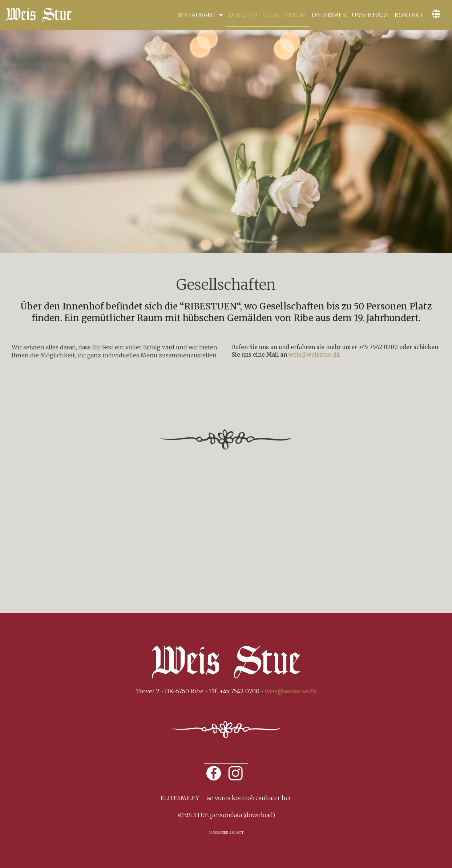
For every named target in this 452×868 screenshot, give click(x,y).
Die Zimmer (329, 15)
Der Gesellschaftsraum (267, 15)
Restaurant (197, 15)
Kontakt (409, 15)
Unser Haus (370, 15)
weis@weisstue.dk (314, 355)
